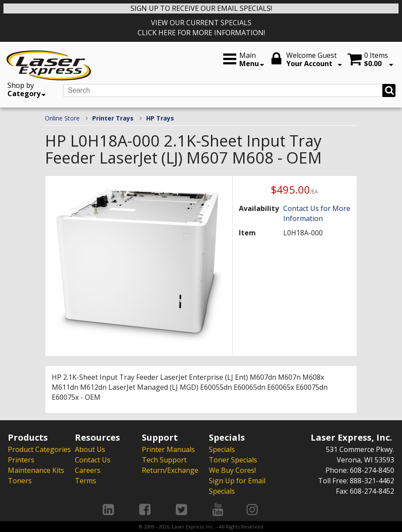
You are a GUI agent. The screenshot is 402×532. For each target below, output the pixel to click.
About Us (90, 449)
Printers (21, 460)
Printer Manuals (168, 449)
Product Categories (39, 449)
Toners (20, 481)
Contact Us (93, 460)
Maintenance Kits (36, 470)
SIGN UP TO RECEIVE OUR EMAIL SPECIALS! (201, 8)
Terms (85, 481)
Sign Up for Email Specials (237, 486)
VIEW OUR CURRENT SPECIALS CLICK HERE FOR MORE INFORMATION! (201, 28)
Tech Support (164, 460)
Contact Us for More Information (317, 213)
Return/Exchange (170, 470)
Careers (88, 470)
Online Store (62, 118)
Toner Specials (233, 460)
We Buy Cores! (232, 470)
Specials (222, 449)
